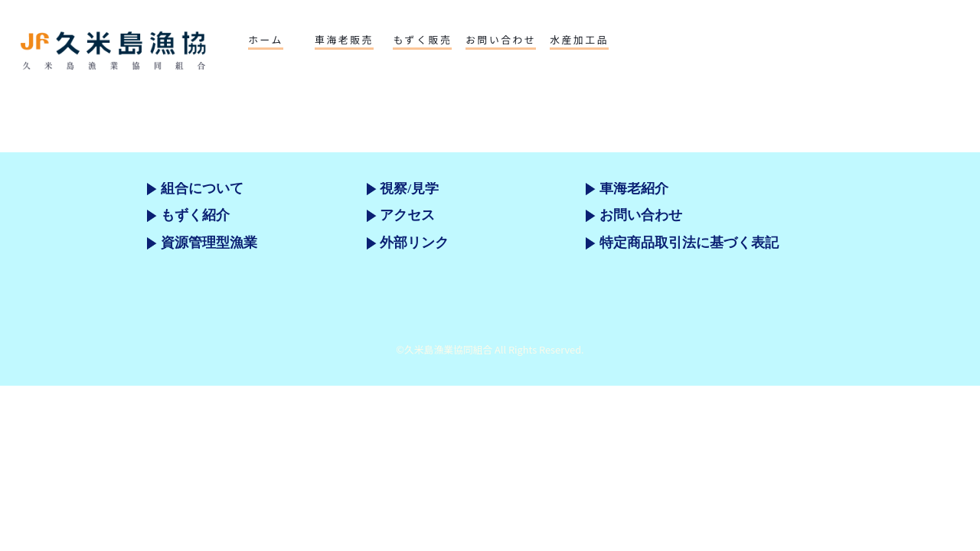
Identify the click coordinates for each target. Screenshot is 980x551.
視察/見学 (409, 188)
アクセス (407, 215)
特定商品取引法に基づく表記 (689, 243)
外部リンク (414, 243)
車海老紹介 (634, 188)
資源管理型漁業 (209, 243)
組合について (202, 188)
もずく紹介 (195, 215)
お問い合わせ (641, 215)
